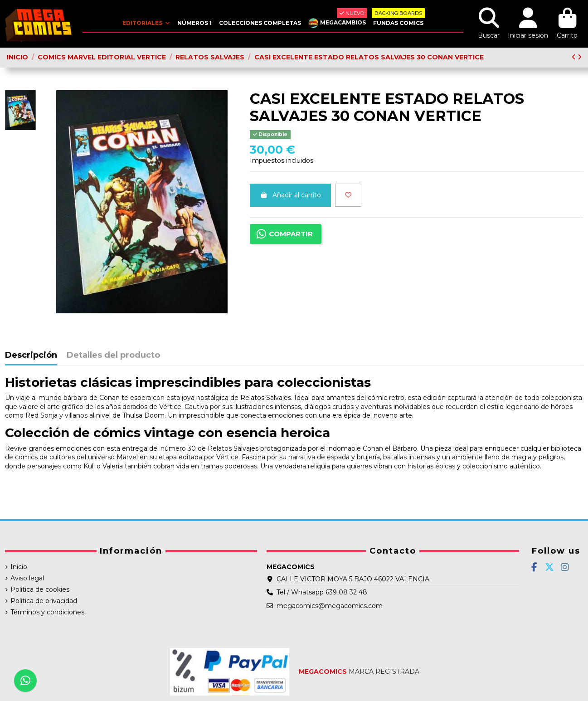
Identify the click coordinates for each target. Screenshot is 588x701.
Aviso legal (27, 578)
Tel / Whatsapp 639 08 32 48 (322, 592)
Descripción (31, 355)
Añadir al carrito (291, 195)
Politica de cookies (40, 589)
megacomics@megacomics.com (330, 606)
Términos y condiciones (47, 612)
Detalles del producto (113, 355)
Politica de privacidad (44, 601)
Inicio (19, 567)
